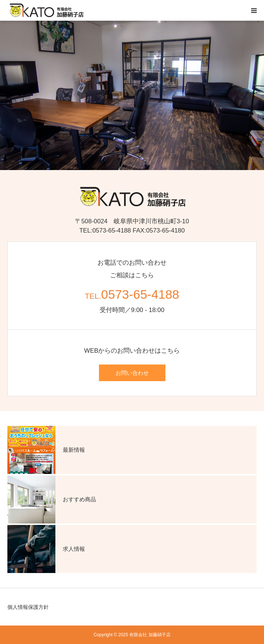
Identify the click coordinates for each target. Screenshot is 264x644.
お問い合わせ (132, 373)
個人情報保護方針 (28, 607)
